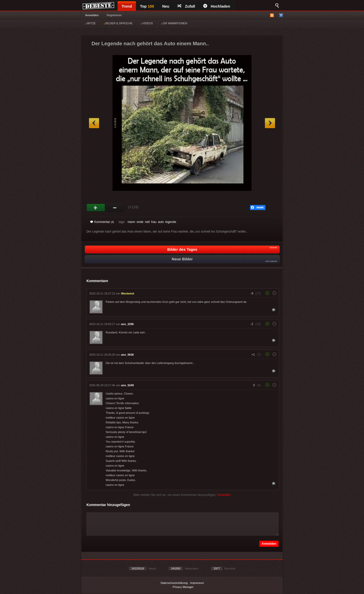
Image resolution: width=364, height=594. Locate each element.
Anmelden (92, 15)
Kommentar (102, 222)
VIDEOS (147, 23)
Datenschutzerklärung (174, 583)
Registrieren (114, 15)
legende (171, 222)
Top (147, 6)
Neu (166, 6)
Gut (96, 208)
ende (140, 222)
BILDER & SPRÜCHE (118, 23)
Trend (127, 6)
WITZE (90, 23)
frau (154, 222)
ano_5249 (127, 385)
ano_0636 (127, 355)
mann (131, 222)
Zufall (186, 6)
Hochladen (217, 6)
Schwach (115, 208)
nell (147, 222)
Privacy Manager (183, 587)
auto (161, 222)
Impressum (197, 583)
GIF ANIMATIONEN (174, 23)
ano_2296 (127, 324)
